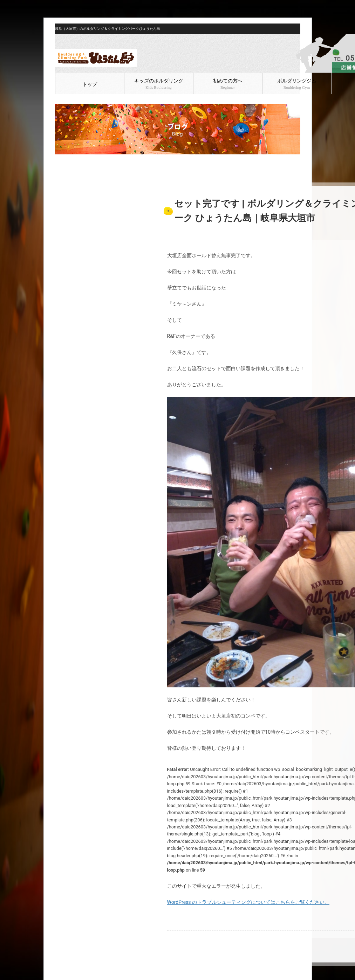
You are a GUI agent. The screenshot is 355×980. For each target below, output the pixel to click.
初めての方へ (228, 84)
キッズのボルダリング (159, 84)
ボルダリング (100, 163)
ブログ (76, 163)
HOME (61, 163)
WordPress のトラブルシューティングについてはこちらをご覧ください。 (248, 902)
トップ (90, 84)
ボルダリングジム (297, 84)
